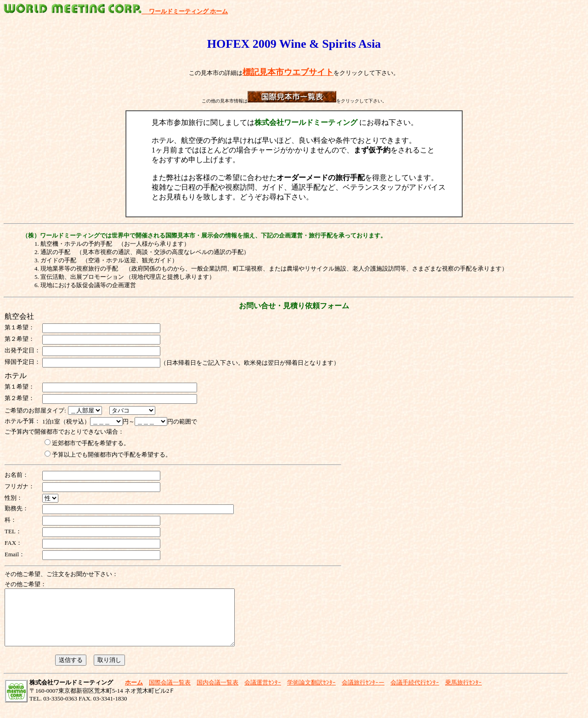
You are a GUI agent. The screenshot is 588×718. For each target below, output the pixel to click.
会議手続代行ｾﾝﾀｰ (415, 693)
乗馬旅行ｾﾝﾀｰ (464, 693)
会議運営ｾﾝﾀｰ (263, 693)
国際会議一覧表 (170, 693)
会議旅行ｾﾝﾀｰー (363, 693)
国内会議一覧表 (218, 693)
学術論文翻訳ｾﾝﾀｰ (311, 693)
